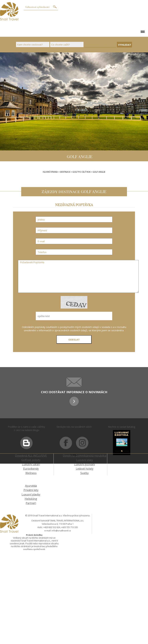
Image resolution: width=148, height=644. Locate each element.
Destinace (65, 172)
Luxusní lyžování (85, 464)
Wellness (31, 473)
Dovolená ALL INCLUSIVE (31, 456)
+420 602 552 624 (52, 527)
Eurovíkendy (31, 469)
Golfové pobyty (31, 460)
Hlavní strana (50, 172)
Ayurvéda (31, 486)
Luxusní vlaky (85, 460)
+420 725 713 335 (69, 527)
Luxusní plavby (31, 494)
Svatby (85, 473)
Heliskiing (31, 499)
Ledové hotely (85, 469)
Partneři (31, 503)
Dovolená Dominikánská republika (85, 456)
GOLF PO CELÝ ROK (82, 172)
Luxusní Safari (31, 464)
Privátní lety (31, 490)
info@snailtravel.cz (61, 531)
